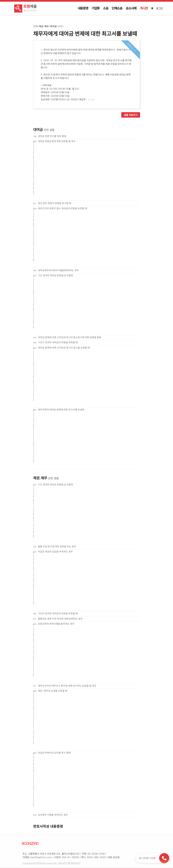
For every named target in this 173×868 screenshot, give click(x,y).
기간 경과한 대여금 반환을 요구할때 (55, 275)
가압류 (96, 8)
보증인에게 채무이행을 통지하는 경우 (56, 624)
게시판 (144, 8)
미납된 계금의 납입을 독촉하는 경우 (55, 551)
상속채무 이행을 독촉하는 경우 (53, 815)
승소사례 (131, 8)
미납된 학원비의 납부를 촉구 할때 (54, 753)
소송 (106, 8)
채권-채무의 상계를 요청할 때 (52, 691)
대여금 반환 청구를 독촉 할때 (52, 136)
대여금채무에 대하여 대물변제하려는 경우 (58, 270)
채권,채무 (44, 26)
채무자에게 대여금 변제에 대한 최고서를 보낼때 (61, 409)
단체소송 (117, 8)
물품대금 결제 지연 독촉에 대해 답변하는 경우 (60, 619)
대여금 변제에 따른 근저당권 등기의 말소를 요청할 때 (64, 348)
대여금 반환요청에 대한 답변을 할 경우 (57, 141)
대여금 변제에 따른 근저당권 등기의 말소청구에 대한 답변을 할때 (70, 337)
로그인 (159, 8)
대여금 (53, 26)
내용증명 (83, 8)
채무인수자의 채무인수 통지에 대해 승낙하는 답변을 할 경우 (67, 686)
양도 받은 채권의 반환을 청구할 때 (54, 203)
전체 (35, 26)
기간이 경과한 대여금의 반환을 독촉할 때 (58, 342)
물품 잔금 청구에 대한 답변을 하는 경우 (57, 546)
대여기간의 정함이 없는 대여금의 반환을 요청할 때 (62, 208)
